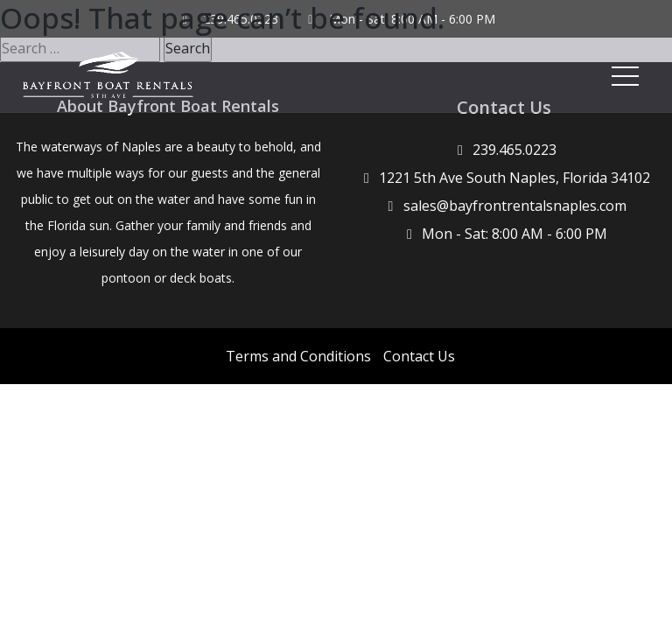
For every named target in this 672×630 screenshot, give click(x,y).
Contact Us (419, 356)
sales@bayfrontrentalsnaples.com (515, 206)
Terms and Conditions (298, 356)
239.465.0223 (514, 150)
